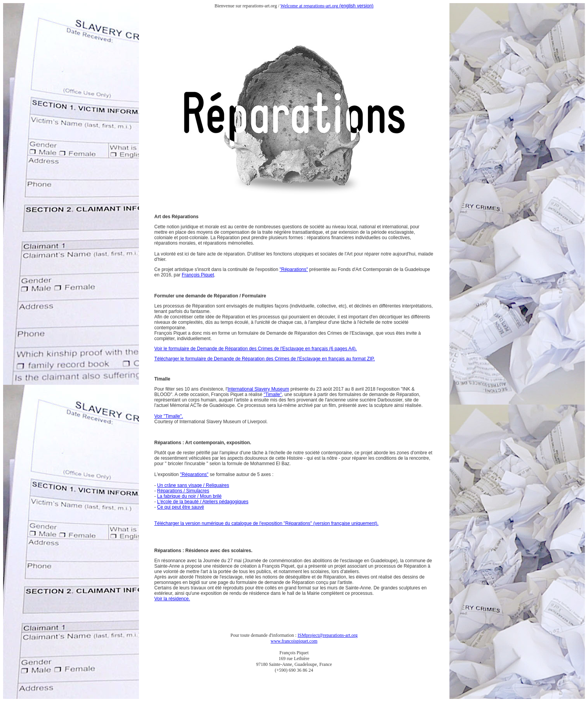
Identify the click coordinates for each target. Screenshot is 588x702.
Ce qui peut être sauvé (181, 507)
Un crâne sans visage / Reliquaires (193, 485)
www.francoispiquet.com (294, 641)
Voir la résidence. (172, 599)
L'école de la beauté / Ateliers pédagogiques (203, 502)
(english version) (356, 6)
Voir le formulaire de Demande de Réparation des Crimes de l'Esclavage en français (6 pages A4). (256, 349)
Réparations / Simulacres (183, 491)
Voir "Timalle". (169, 416)
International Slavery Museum (258, 389)
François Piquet (198, 275)
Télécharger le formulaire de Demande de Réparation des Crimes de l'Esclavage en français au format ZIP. (265, 359)
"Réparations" (294, 269)
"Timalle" (273, 394)
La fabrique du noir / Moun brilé (189, 496)
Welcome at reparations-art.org (309, 6)
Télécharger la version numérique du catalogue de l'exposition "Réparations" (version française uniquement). (267, 523)
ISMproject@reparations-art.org (328, 635)
